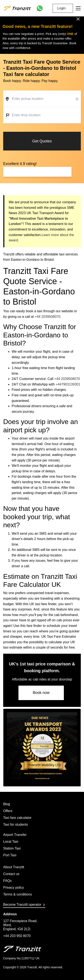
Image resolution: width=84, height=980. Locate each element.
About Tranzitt (14, 867)
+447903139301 (68, 384)
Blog (7, 804)
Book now (41, 693)
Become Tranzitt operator (24, 905)
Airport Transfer (15, 835)
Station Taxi (12, 848)
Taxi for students (16, 825)
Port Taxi (10, 855)
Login (61, 8)
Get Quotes (42, 141)
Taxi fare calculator (17, 818)
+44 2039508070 (48, 317)
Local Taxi (11, 842)
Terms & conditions (17, 894)
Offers (8, 811)
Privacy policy (14, 888)
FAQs (7, 881)
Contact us (11, 874)
